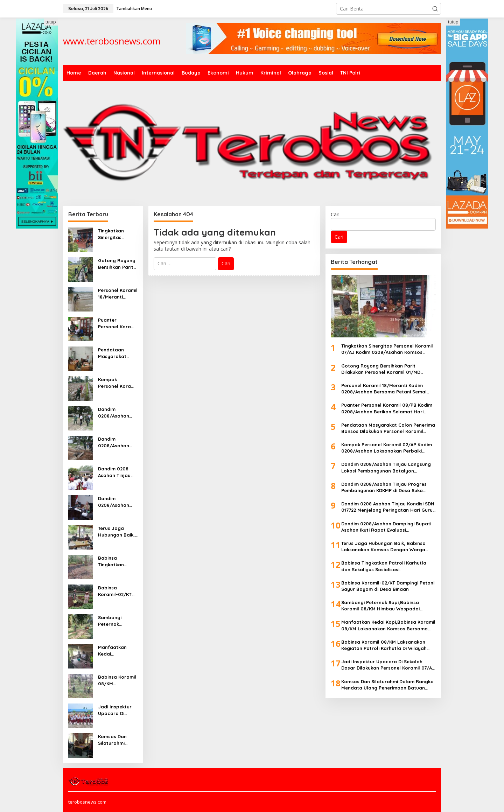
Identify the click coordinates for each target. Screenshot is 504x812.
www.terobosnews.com (112, 41)
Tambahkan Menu (134, 9)
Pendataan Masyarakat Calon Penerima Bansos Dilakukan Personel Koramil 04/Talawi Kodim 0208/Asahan (118, 353)
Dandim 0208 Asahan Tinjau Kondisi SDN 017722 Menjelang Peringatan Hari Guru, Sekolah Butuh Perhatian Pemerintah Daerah (117, 472)
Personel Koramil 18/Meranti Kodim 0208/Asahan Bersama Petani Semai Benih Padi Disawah (118, 293)
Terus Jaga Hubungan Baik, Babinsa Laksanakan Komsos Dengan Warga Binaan (117, 531)
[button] (435, 9)
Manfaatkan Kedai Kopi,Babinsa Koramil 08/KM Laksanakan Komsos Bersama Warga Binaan (117, 650)
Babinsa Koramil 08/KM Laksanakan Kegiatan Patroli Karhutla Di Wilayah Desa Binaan (117, 680)
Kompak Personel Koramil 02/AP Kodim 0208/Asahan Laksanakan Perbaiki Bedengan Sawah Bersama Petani (118, 383)
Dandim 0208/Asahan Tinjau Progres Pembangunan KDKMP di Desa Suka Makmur (115, 442)
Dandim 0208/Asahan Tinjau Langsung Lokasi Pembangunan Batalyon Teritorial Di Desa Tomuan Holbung (118, 412)
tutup (51, 22)
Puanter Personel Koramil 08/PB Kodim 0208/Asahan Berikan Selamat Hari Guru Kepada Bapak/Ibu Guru (118, 323)
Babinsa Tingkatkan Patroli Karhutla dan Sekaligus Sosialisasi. (117, 561)
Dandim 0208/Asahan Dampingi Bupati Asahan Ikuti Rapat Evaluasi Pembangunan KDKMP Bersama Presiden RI (117, 502)
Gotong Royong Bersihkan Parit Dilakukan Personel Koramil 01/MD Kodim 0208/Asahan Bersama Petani (118, 264)
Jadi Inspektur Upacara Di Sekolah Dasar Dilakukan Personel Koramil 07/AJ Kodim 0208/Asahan (118, 710)
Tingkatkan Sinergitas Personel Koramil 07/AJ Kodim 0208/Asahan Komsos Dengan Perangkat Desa (118, 234)
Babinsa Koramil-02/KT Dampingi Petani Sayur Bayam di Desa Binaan (117, 591)
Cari (335, 214)
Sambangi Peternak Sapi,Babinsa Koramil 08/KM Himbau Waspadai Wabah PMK (115, 621)
